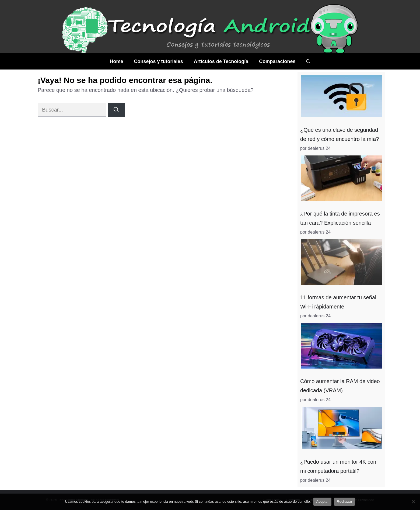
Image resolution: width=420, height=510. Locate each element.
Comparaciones (277, 61)
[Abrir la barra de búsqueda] (308, 61)
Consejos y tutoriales (159, 61)
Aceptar (322, 502)
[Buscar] (116, 110)
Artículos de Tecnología (221, 61)
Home (117, 61)
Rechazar (345, 502)
